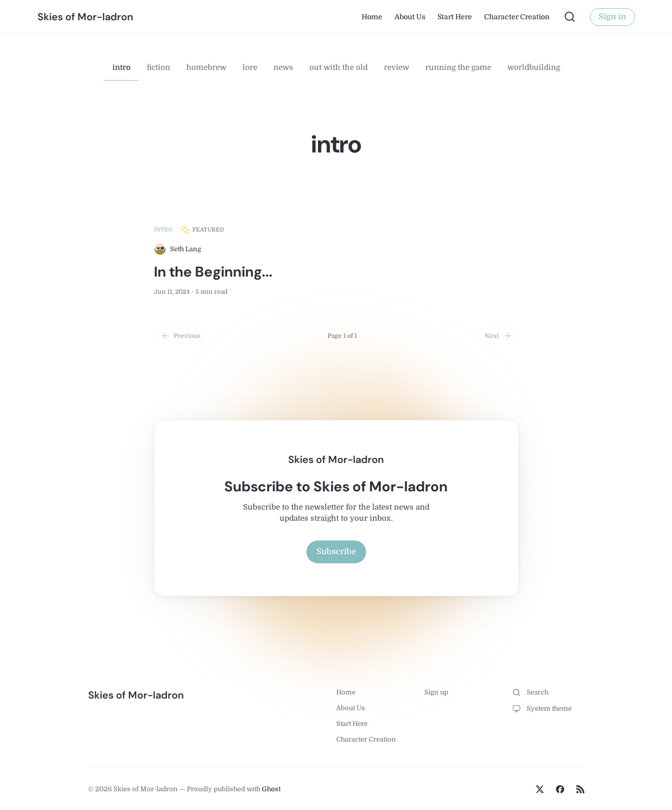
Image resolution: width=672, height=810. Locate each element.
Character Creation (517, 17)
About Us (410, 17)
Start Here (455, 17)
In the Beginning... (213, 272)
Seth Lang (186, 249)
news (283, 67)
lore (250, 67)
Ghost (271, 789)
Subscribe (336, 552)
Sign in (612, 17)
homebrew (206, 67)
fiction (159, 67)
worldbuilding (534, 67)
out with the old (339, 67)
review (397, 67)
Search (530, 692)
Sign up (436, 692)
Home (372, 17)
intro (122, 67)
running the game (458, 67)
